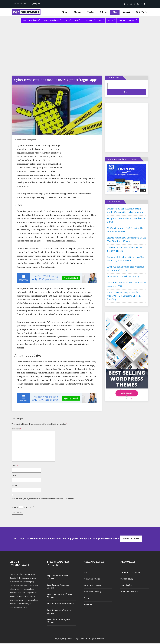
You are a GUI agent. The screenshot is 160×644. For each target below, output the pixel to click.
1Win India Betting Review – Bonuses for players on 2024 (127, 285)
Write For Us (142, 12)
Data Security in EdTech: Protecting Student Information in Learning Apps (126, 211)
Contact (127, 12)
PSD (78, 21)
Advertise (88, 605)
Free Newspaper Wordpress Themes (59, 612)
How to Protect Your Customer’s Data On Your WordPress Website (127, 240)
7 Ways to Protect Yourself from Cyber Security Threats (125, 250)
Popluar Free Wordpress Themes (58, 578)
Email (15, 476)
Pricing (104, 12)
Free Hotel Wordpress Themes (60, 604)
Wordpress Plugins (52, 21)
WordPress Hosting (92, 592)
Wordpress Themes (32, 21)
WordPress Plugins (92, 579)
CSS (101, 21)
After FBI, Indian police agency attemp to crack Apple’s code (126, 269)
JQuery (111, 21)
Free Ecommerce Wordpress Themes (59, 596)
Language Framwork (128, 21)
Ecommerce (90, 21)
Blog (115, 12)
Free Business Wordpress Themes (58, 587)
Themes (78, 12)
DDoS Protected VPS (129, 592)
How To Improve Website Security (123, 277)
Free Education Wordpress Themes (59, 621)
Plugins (91, 12)
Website (15, 486)
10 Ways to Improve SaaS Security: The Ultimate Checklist (125, 230)
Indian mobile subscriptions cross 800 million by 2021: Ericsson (125, 259)
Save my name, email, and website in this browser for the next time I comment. (43, 499)
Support (37, 4)
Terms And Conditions (130, 573)
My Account (21, 4)
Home (65, 12)
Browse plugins (131, 539)
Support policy (127, 579)
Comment (16, 429)
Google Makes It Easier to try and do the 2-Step (126, 221)
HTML (68, 21)
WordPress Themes (92, 586)
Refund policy (126, 586)
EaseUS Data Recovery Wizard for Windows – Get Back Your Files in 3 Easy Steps (124, 296)
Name (15, 466)
